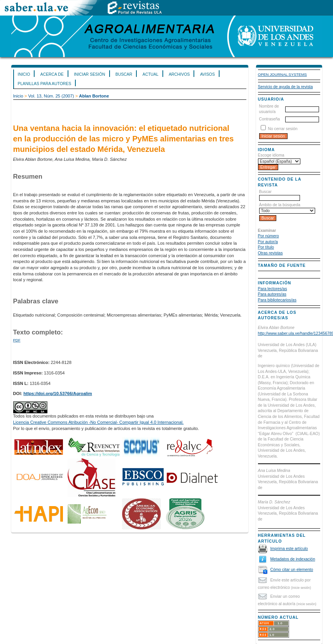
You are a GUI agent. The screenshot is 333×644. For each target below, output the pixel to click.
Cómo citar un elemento (291, 570)
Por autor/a (268, 242)
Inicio (24, 74)
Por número (268, 236)
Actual (151, 74)
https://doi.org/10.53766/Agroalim (58, 393)
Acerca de (52, 74)
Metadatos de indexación (293, 559)
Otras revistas (270, 253)
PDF (17, 340)
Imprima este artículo (289, 549)
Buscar (124, 74)
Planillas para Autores (45, 84)
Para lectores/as (273, 289)
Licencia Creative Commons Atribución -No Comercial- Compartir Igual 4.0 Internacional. (99, 422)
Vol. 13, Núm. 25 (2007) (51, 96)
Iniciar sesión (89, 74)
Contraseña (270, 119)
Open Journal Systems (282, 74)
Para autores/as (272, 294)
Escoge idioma (271, 155)
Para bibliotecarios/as (277, 300)
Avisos (207, 74)
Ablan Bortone (94, 96)
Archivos (179, 74)
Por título (266, 247)
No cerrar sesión (282, 129)
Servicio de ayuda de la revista (286, 87)
